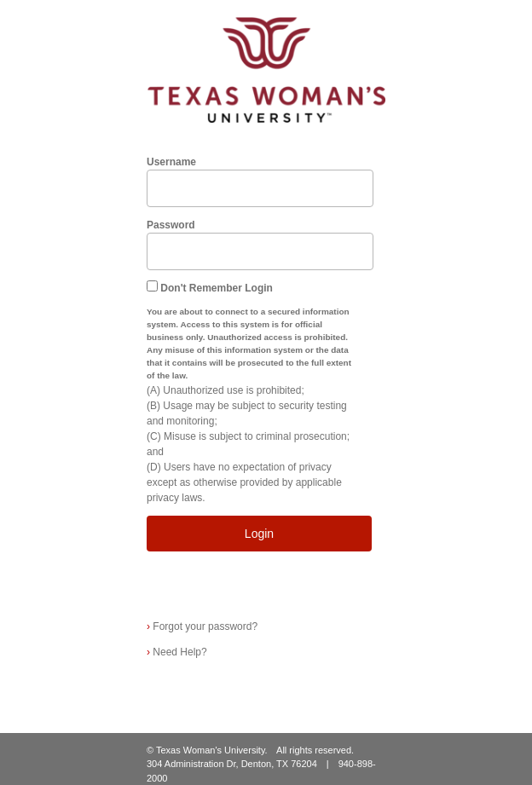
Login (259, 534)
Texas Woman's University (211, 750)
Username (171, 162)
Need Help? (177, 652)
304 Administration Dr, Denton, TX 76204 (232, 764)
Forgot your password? (202, 626)
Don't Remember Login (217, 288)
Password (171, 225)
